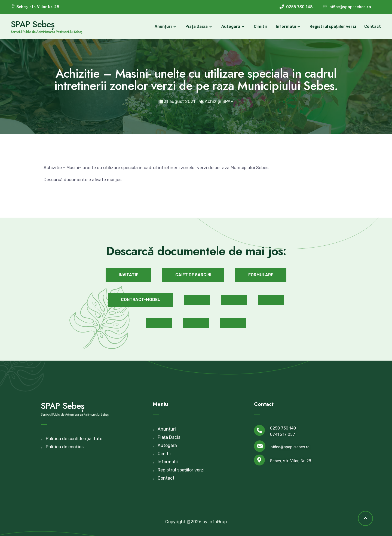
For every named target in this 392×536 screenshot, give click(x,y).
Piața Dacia (199, 27)
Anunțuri (166, 27)
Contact (373, 27)
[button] (128, 275)
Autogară (233, 27)
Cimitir (261, 27)
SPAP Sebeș (33, 24)
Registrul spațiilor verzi (333, 27)
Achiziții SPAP (219, 101)
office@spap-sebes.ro (290, 447)
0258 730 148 (283, 428)
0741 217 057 (283, 435)
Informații (289, 27)
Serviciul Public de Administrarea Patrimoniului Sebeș (47, 32)
